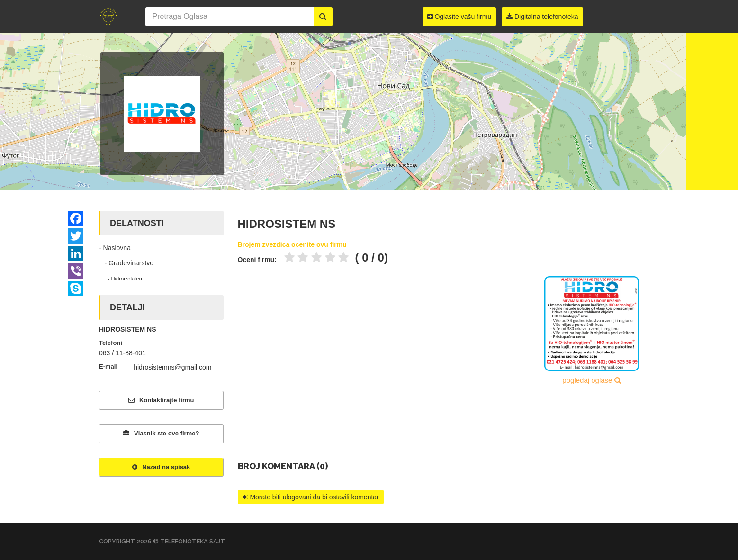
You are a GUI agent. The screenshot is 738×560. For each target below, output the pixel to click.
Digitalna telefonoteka (542, 17)
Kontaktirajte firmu (161, 400)
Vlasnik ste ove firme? (161, 433)
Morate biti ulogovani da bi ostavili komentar (311, 497)
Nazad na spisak (161, 467)
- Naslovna (115, 248)
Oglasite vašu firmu (459, 17)
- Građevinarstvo (126, 263)
